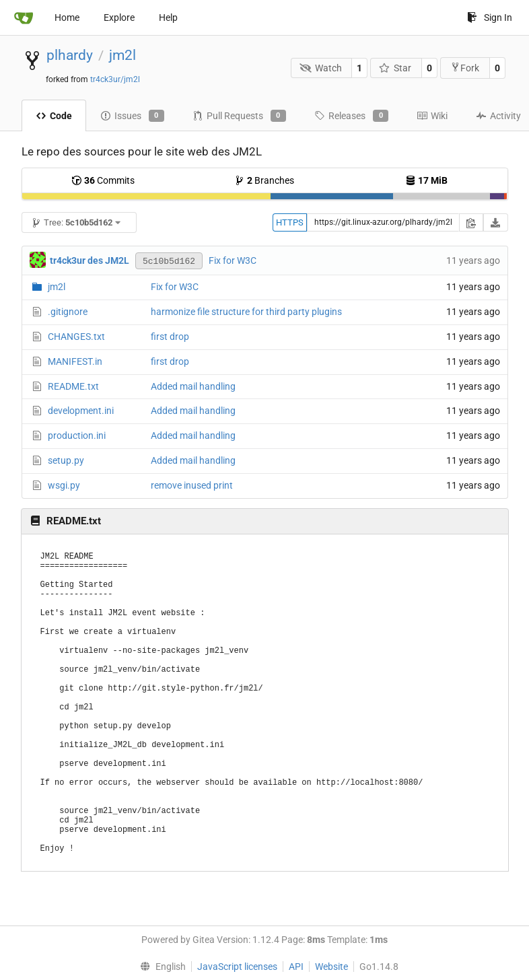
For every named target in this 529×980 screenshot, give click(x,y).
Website (331, 967)
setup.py (66, 460)
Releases (351, 116)
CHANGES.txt (76, 337)
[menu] (160, 967)
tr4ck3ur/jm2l (115, 79)
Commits (103, 180)
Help (168, 17)
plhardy (70, 55)
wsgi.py (64, 485)
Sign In (490, 17)
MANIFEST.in (75, 361)
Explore (119, 17)
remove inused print (192, 485)
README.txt (73, 386)
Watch (321, 68)
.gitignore (68, 312)
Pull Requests (239, 116)
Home (67, 17)
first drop (170, 337)
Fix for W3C (233, 260)
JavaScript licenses (237, 967)
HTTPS (290, 222)
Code (54, 116)
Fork (465, 68)
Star (395, 68)
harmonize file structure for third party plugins (246, 312)
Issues (132, 116)
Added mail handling (193, 386)
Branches (264, 180)
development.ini (81, 411)
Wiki (432, 116)
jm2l (122, 55)
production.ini (77, 435)
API (296, 967)
